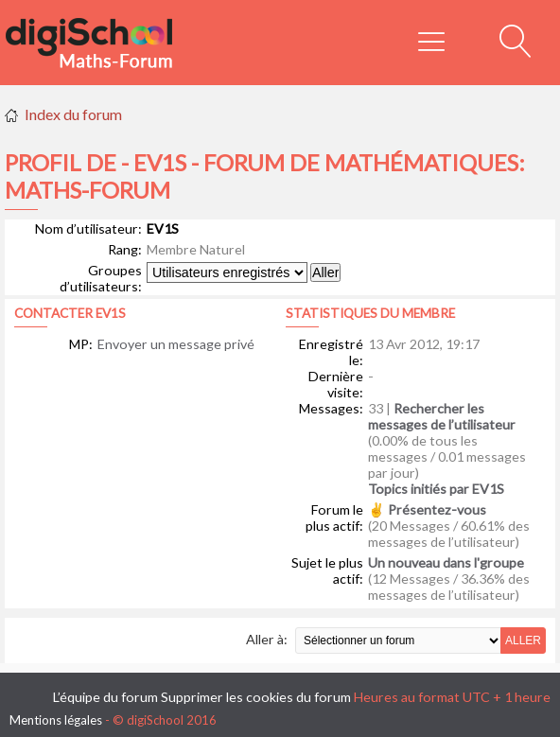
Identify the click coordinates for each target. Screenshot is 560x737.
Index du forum (73, 114)
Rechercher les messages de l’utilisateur (442, 416)
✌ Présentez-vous (427, 509)
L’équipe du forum (105, 697)
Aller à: (267, 639)
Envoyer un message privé (176, 344)
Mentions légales (56, 720)
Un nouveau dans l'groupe (446, 562)
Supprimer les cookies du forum (256, 697)
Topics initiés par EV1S (436, 489)
